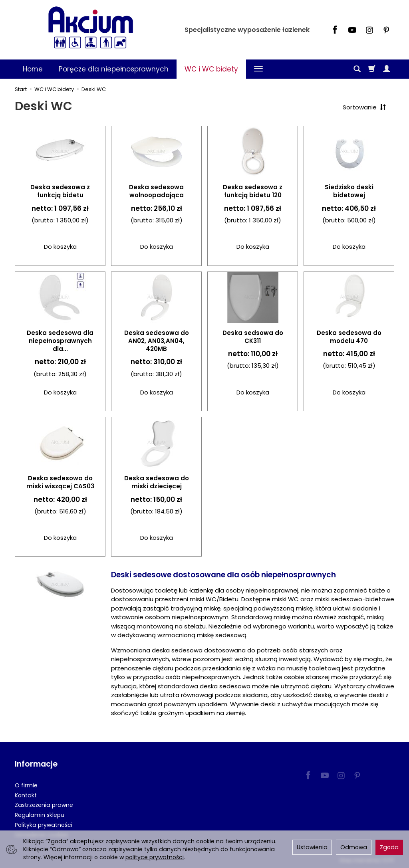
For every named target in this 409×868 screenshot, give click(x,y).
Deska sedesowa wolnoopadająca (156, 191)
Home (33, 69)
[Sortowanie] (364, 107)
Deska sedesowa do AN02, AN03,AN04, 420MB (157, 341)
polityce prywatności (155, 857)
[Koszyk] (372, 69)
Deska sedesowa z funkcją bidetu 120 (253, 191)
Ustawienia (312, 847)
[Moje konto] (387, 69)
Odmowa (354, 847)
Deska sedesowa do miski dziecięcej (157, 482)
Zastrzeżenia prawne (44, 805)
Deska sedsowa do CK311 (253, 337)
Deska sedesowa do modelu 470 (349, 337)
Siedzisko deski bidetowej (349, 191)
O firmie (26, 785)
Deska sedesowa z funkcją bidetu (60, 191)
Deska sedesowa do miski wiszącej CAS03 (60, 482)
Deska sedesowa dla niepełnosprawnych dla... (60, 341)
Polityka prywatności (44, 825)
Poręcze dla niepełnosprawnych (114, 69)
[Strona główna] (91, 29)
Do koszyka (60, 247)
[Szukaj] (357, 69)
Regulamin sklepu (40, 815)
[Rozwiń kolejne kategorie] (258, 69)
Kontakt (26, 795)
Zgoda (389, 847)
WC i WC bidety (211, 69)
